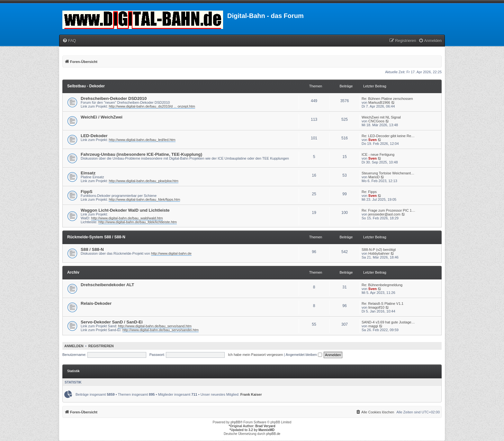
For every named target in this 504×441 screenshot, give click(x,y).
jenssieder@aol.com (384, 214)
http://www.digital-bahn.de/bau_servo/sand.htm (155, 326)
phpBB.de (273, 434)
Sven (373, 140)
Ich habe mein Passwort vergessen (255, 355)
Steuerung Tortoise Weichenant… (388, 173)
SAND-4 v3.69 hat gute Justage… (388, 322)
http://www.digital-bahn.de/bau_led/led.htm (142, 140)
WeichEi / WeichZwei (102, 117)
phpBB (235, 422)
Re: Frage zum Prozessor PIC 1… (388, 210)
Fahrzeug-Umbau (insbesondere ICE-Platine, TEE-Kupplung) (141, 154)
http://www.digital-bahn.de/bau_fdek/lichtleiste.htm (138, 222)
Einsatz (88, 173)
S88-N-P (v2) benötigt (379, 250)
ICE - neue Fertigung (378, 154)
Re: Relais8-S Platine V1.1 (382, 304)
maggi (373, 326)
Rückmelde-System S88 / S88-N (96, 237)
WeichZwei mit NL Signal (381, 117)
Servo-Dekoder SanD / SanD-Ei (112, 322)
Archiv (73, 272)
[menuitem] (69, 41)
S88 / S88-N (92, 249)
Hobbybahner (379, 253)
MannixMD (266, 430)
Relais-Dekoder (96, 303)
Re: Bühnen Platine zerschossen (387, 99)
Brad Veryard (265, 426)
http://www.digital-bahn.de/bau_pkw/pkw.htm (143, 181)
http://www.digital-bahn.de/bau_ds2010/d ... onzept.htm (152, 106)
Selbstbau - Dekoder (86, 86)
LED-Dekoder (94, 136)
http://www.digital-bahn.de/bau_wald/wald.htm (127, 218)
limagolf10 (376, 307)
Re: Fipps (369, 192)
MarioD (374, 177)
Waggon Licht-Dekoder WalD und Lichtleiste (125, 210)
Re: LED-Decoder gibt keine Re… (388, 136)
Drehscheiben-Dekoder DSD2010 (114, 98)
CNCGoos (376, 121)
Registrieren (101, 346)
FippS (87, 192)
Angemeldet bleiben (304, 355)
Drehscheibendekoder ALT (107, 285)
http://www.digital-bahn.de (171, 253)
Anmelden (74, 346)
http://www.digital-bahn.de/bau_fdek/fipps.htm (144, 199)
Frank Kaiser (251, 394)
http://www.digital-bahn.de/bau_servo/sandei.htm (161, 330)
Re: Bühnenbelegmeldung (382, 285)
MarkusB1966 (379, 102)
